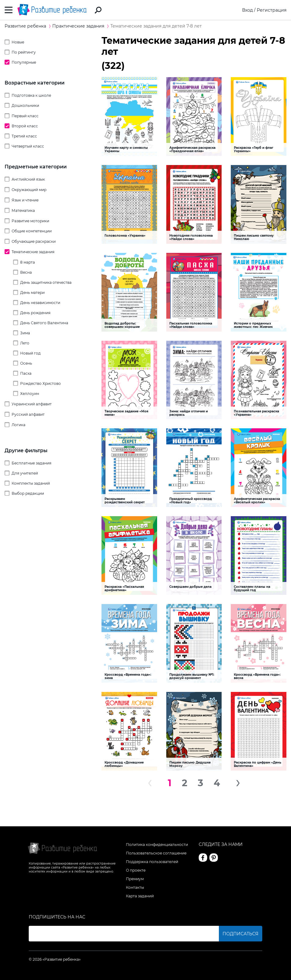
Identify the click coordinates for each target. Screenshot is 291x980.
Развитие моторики (30, 221)
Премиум (135, 879)
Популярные (24, 62)
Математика (23, 210)
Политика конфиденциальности (157, 845)
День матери (32, 293)
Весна (26, 272)
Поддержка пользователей (152, 862)
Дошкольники (25, 105)
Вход (247, 10)
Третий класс (24, 136)
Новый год (30, 353)
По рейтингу (24, 52)
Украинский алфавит (32, 404)
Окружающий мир (29, 190)
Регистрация (272, 10)
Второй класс (25, 126)
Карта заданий (140, 896)
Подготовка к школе (31, 95)
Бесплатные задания (31, 463)
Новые (18, 42)
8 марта (28, 262)
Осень (26, 363)
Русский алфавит (28, 414)
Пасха (26, 373)
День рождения (35, 313)
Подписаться (240, 934)
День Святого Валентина (44, 323)
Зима (25, 333)
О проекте (136, 870)
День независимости (40, 303)
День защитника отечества (46, 282)
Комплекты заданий (31, 483)
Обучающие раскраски (34, 241)
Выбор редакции (28, 493)
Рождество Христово (41, 383)
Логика (18, 425)
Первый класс (25, 116)
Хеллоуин (30, 394)
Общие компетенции (32, 231)
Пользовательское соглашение (156, 853)
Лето (25, 343)
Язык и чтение (25, 200)
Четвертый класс (28, 146)
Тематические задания (33, 252)
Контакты (135, 887)
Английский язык (28, 179)
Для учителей (25, 473)
